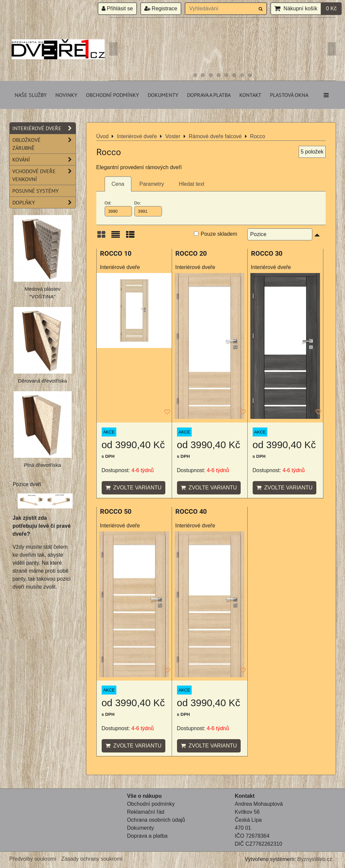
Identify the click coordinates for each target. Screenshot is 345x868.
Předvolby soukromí (33, 859)
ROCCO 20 (191, 254)
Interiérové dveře (44, 128)
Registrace (161, 8)
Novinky (66, 95)
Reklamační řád (146, 812)
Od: (118, 208)
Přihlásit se (117, 8)
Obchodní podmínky (112, 95)
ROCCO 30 (267, 254)
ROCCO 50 (116, 512)
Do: (148, 208)
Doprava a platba (209, 95)
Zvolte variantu (133, 488)
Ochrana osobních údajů (156, 820)
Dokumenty (163, 95)
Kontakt (250, 95)
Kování (44, 159)
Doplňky (44, 202)
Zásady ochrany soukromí (92, 859)
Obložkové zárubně (44, 144)
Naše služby (31, 95)
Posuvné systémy (35, 191)
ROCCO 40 (191, 512)
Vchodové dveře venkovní (44, 175)
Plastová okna (289, 95)
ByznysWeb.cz (315, 859)
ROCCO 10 (116, 254)
